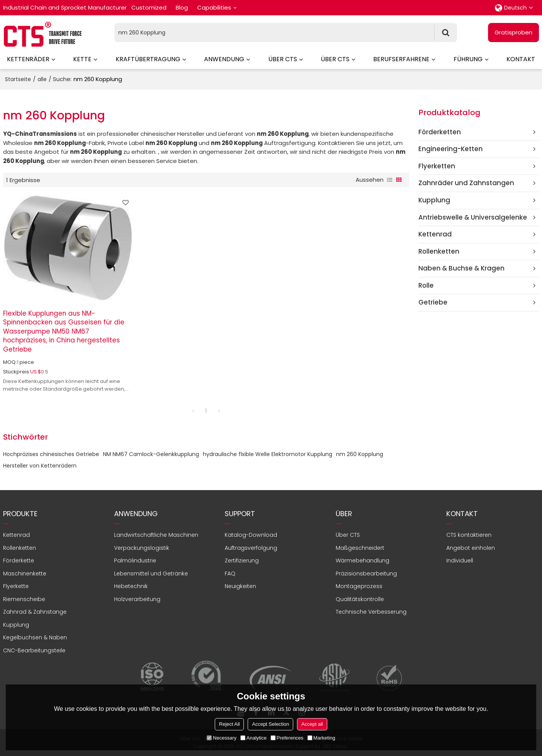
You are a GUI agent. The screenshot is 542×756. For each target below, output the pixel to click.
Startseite (18, 79)
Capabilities (214, 7)
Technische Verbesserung (371, 612)
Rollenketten (20, 548)
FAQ (230, 574)
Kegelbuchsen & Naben (35, 637)
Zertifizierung (242, 560)
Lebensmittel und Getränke (151, 574)
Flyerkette (16, 586)
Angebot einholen (471, 548)
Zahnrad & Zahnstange (35, 612)
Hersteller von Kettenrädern (40, 466)
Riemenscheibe (24, 599)
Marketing (321, 738)
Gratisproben (513, 32)
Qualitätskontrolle (360, 599)
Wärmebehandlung (362, 560)
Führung (468, 59)
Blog (182, 7)
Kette (82, 59)
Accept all (312, 724)
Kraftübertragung (148, 59)
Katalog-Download (251, 535)
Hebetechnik (131, 586)
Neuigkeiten (240, 586)
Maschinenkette (25, 574)
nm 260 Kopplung (360, 454)
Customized (149, 7)
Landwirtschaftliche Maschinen (156, 535)
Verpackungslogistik (142, 548)
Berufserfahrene (401, 59)
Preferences (287, 738)
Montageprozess (359, 586)
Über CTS (283, 59)
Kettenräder (28, 59)
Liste (390, 180)
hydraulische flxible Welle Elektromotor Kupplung (268, 454)
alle (42, 79)
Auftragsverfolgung (251, 548)
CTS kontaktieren (469, 535)
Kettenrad (16, 535)
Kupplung (16, 625)
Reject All (229, 724)
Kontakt (521, 59)
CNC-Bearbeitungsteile (34, 650)
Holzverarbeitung (137, 599)
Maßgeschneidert (360, 548)
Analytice (254, 738)
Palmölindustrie (135, 560)
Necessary (221, 738)
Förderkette (19, 560)
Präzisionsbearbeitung (366, 574)
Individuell (460, 560)
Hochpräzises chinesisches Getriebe (51, 454)
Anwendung (224, 59)
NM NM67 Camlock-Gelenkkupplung (151, 454)
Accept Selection (270, 724)
